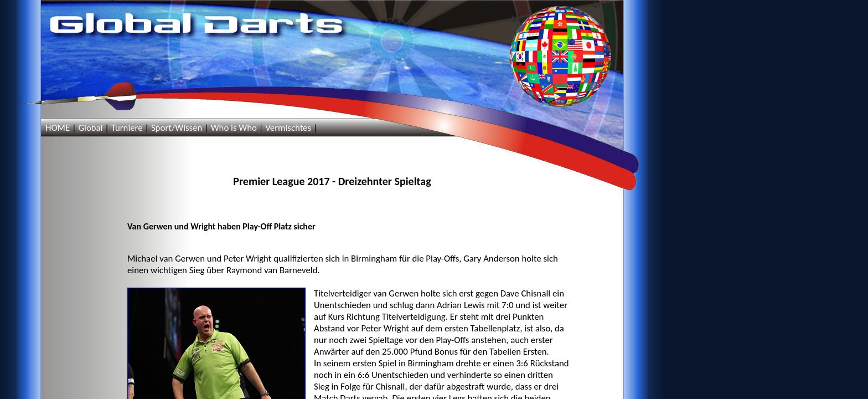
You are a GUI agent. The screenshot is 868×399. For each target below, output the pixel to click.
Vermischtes (288, 128)
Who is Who (234, 128)
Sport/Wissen (177, 128)
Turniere (127, 128)
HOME (58, 128)
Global (90, 128)
